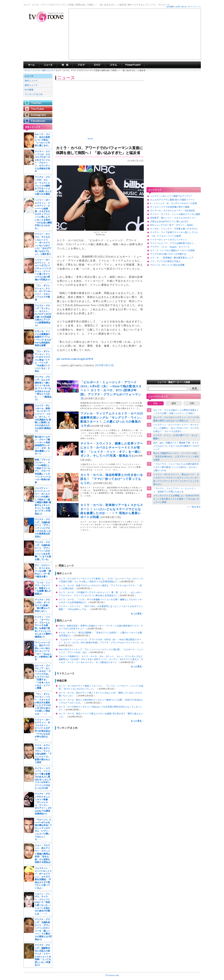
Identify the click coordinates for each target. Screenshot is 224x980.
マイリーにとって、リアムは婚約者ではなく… (173, 243)
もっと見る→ (137, 614)
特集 (65, 65)
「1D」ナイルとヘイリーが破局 (166, 236)
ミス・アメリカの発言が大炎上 (165, 261)
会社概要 (170, 7)
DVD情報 (29, 90)
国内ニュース (31, 85)
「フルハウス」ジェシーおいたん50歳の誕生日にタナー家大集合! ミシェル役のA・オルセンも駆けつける (176, 467)
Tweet (90, 139)
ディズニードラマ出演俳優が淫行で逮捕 (170, 207)
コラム (113, 65)
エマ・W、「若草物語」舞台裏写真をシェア (172, 258)
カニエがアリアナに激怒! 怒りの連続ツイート (172, 200)
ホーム (27, 70)
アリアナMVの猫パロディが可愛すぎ (168, 254)
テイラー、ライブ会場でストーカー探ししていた (174, 232)
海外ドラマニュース (48, 65)
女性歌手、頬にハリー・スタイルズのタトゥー (173, 218)
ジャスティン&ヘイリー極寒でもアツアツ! (171, 196)
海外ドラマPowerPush (133, 65)
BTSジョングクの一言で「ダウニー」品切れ (172, 225)
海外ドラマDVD (97, 65)
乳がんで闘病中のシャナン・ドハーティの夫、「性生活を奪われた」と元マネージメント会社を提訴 (176, 456)
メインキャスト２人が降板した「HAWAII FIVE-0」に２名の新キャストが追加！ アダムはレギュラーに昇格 (176, 499)
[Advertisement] (135, 34)
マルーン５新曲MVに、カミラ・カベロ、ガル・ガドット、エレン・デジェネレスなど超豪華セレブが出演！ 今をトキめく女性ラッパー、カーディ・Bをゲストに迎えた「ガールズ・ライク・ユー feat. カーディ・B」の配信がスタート (101, 659)
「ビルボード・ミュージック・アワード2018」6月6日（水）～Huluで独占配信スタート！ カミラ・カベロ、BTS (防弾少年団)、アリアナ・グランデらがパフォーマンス (111, 390)
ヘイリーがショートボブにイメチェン (169, 240)
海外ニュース (48, 70)
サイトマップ (194, 7)
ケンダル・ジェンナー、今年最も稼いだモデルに (174, 229)
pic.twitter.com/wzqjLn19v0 (75, 359)
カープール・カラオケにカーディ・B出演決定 (173, 211)
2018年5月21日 (104, 365)
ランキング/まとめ (34, 94)
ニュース (36, 70)
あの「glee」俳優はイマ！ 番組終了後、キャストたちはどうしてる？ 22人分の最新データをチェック (176, 446)
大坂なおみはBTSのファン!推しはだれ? (169, 221)
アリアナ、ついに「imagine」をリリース (170, 247)
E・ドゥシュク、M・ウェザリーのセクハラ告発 (173, 203)
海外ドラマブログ (81, 65)
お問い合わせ (181, 7)
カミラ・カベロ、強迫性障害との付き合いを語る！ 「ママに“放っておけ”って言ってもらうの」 (112, 479)
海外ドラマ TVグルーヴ (31, 65)
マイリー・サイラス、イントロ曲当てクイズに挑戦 (175, 214)
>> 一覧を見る (194, 507)
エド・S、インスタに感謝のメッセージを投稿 (172, 250)
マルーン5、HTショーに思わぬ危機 (167, 265)
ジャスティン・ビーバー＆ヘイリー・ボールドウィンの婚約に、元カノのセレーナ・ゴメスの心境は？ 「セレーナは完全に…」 (176, 428)
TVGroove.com (112, 975)
